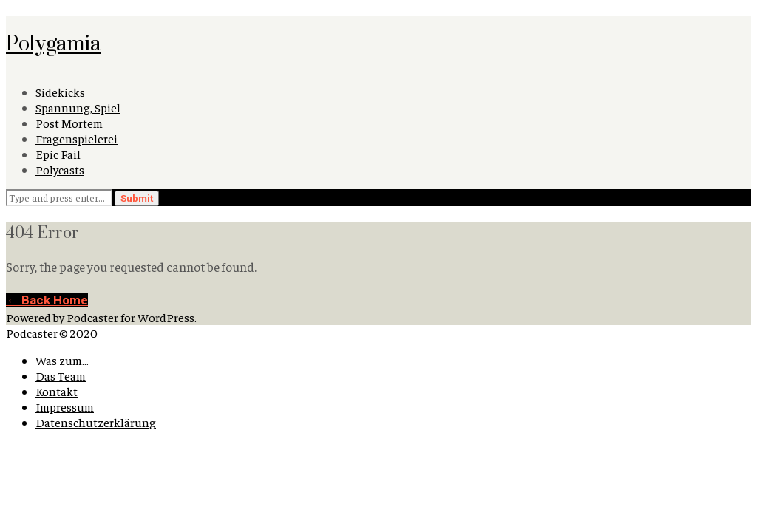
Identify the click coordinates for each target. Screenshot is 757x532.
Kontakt (57, 391)
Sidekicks (60, 92)
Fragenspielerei (77, 139)
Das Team (61, 376)
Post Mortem (69, 123)
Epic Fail (58, 154)
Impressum (65, 407)
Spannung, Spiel (78, 108)
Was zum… (62, 360)
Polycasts (60, 170)
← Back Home (47, 300)
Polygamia (54, 42)
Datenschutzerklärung (96, 422)
